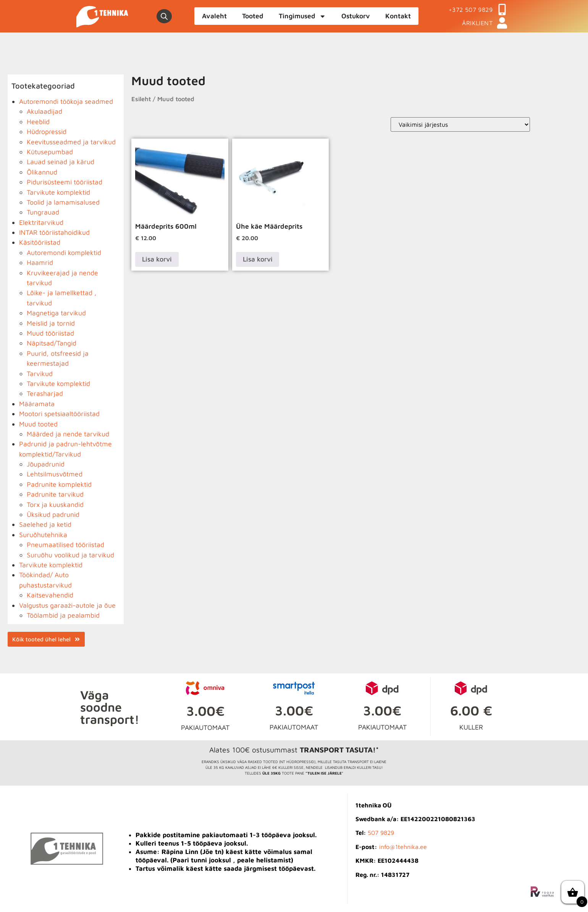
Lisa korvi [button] (157, 259)
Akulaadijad (44, 111)
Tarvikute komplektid (58, 192)
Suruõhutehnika (43, 535)
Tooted (253, 16)
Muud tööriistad (50, 333)
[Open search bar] (164, 16)
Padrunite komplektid (59, 484)
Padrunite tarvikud (55, 494)
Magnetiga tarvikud (56, 313)
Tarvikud (40, 374)
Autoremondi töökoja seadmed (66, 101)
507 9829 (381, 833)
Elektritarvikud (41, 222)
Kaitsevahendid (50, 595)
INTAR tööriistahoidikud (54, 232)
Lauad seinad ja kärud (61, 162)
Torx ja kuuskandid (55, 504)
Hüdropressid (47, 132)
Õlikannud (42, 172)
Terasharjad (45, 393)
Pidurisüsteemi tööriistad (65, 182)
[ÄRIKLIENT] (502, 23)
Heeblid (38, 122)
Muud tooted (38, 424)
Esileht (141, 99)
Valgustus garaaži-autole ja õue (67, 605)
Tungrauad (43, 212)
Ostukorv (356, 16)
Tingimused (302, 16)
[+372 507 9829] (502, 10)
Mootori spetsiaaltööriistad (59, 414)
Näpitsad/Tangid (52, 343)
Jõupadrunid (46, 464)
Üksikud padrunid (53, 514)
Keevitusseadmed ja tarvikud (71, 142)
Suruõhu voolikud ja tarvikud (70, 555)
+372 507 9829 (471, 10)
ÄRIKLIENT (477, 23)
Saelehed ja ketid (45, 524)
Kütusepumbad (50, 152)
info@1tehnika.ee (403, 847)
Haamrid (40, 262)
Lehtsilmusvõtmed (55, 474)
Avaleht (214, 16)
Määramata (37, 404)
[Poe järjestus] (460, 124)
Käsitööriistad (40, 242)
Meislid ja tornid (51, 323)
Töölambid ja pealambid (63, 615)
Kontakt (398, 16)
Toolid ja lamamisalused (63, 202)
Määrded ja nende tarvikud (68, 434)
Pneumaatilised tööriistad (65, 545)
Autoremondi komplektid (64, 253)
